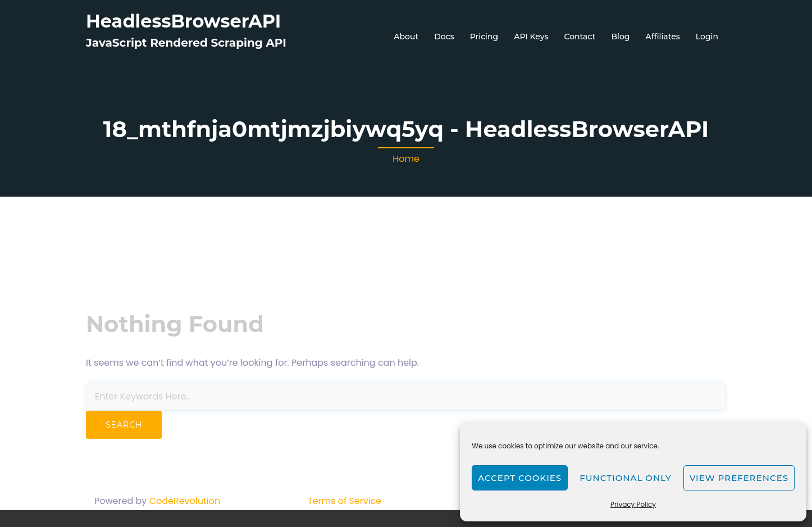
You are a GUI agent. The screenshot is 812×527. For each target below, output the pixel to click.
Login (707, 37)
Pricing (484, 37)
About (406, 37)
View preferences (739, 478)
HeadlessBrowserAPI (183, 21)
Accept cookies (520, 478)
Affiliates (662, 37)
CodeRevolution (185, 501)
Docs (444, 37)
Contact (580, 37)
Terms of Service (345, 501)
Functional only (625, 478)
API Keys (531, 37)
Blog (620, 37)
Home (406, 159)
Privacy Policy (633, 504)
